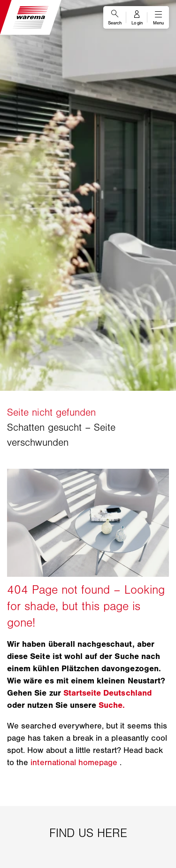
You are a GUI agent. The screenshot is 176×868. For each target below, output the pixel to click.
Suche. (112, 705)
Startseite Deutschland (107, 693)
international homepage (74, 762)
